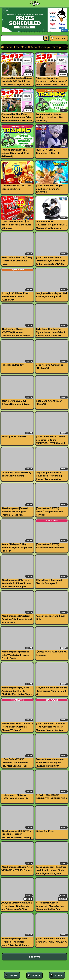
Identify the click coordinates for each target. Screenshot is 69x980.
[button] (19, 32)
